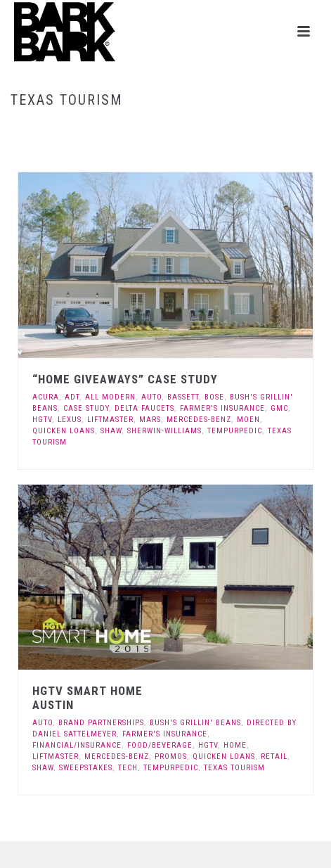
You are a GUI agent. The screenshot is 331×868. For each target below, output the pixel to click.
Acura (46, 397)
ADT (72, 397)
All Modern (110, 397)
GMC (279, 408)
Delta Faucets (144, 408)
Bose (214, 397)
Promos (171, 757)
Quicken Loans (64, 431)
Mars (150, 420)
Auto (151, 397)
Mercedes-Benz (199, 420)
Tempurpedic (235, 431)
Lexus (70, 420)
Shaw (111, 431)
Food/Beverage (160, 745)
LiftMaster (110, 420)
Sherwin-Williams (164, 431)
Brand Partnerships (101, 723)
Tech (128, 768)
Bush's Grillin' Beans (195, 723)
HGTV (42, 420)
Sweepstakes (86, 768)
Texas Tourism (234, 768)
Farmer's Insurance (222, 408)
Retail (274, 757)
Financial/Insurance (77, 745)
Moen (248, 420)
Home (132, 130)
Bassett (183, 397)
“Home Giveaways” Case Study (125, 379)
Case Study (86, 408)
